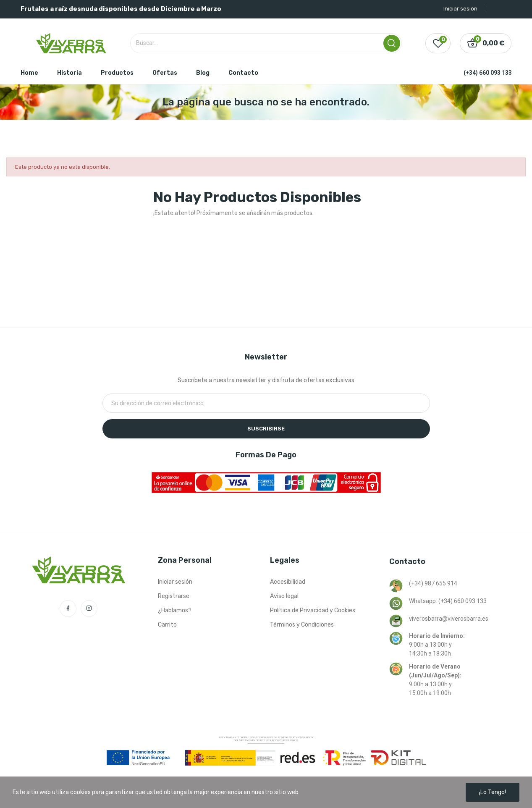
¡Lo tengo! (493, 792)
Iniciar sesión (175, 582)
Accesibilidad (288, 582)
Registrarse (174, 596)
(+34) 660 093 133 (488, 73)
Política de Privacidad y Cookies (313, 610)
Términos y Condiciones (302, 625)
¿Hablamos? (175, 610)
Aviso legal (284, 596)
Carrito (167, 625)
